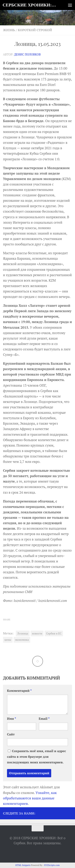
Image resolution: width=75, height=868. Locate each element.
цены (8, 640)
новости (37, 633)
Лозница (23, 633)
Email (44, 719)
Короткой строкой (35, 30)
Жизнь (9, 30)
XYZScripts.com (52, 865)
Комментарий (19, 691)
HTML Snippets (23, 865)
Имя (11, 719)
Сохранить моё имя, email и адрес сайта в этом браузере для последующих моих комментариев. (36, 757)
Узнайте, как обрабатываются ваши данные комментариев (30, 798)
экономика (22, 640)
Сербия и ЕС (54, 633)
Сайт (11, 734)
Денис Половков (27, 54)
